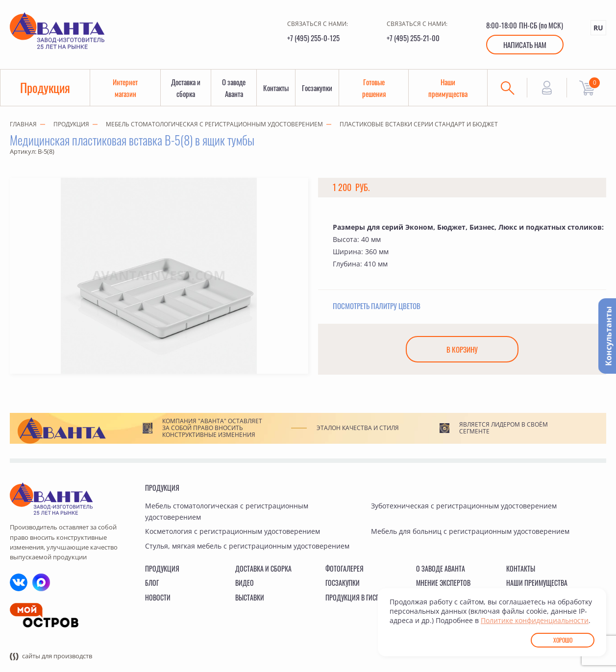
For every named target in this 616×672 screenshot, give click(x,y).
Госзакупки (317, 88)
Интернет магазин (125, 88)
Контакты (276, 88)
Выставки (250, 597)
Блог (152, 583)
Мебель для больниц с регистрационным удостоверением (470, 531)
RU (598, 28)
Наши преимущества (448, 88)
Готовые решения (374, 88)
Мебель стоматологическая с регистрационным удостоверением (214, 124)
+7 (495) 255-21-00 (413, 38)
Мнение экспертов (443, 583)
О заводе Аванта (234, 88)
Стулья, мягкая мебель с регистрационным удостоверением (247, 546)
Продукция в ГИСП (353, 597)
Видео (245, 583)
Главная (23, 124)
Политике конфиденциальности (535, 620)
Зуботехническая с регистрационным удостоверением (464, 506)
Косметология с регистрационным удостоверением (233, 531)
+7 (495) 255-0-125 (313, 38)
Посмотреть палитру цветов (377, 306)
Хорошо (563, 640)
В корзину (462, 349)
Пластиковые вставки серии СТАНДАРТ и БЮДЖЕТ (419, 124)
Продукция (45, 87)
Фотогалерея (345, 568)
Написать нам (525, 45)
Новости (158, 597)
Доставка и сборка (186, 88)
